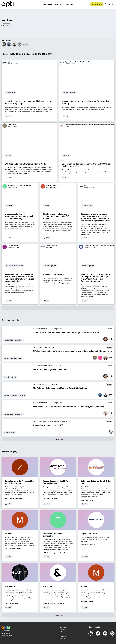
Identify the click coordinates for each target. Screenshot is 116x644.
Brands (62, 634)
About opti (63, 638)
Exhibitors (63, 629)
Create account (97, 4)
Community (69, 4)
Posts (61, 632)
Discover (58, 4)
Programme (63, 636)
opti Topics (63, 627)
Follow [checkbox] (8, 504)
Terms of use (6, 638)
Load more (58, 308)
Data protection (7, 636)
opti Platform (48, 4)
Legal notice (6, 633)
